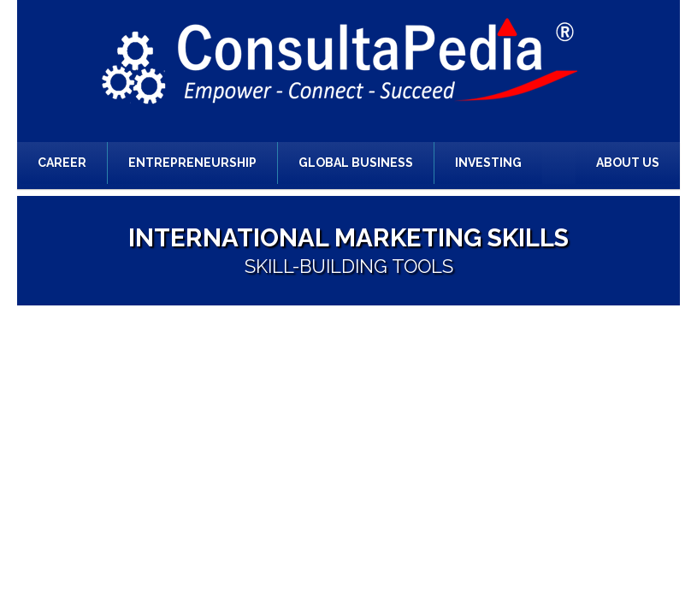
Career (62, 163)
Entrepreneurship (192, 163)
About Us (628, 163)
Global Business (356, 163)
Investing (488, 163)
